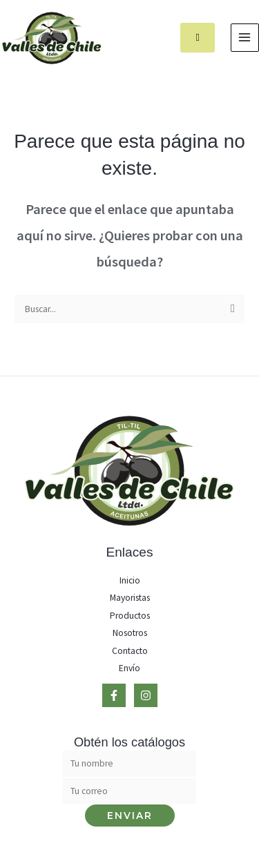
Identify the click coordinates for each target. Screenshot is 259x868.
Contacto (130, 651)
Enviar (130, 816)
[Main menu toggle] (245, 38)
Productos (130, 616)
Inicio (130, 580)
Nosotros (130, 633)
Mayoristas (130, 598)
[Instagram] (146, 695)
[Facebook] (114, 695)
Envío (129, 668)
